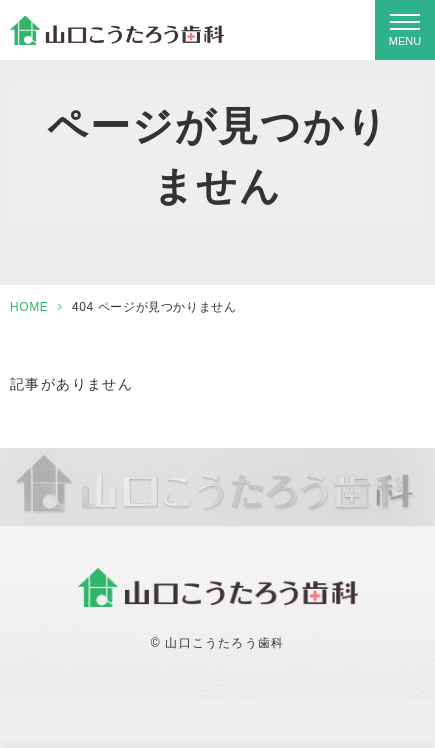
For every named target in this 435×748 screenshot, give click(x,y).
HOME (29, 307)
